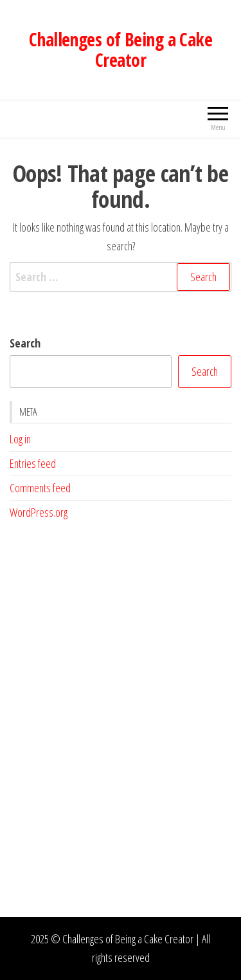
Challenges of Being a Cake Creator (121, 50)
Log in (20, 439)
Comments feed (40, 488)
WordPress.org (39, 512)
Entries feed (33, 463)
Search (25, 343)
